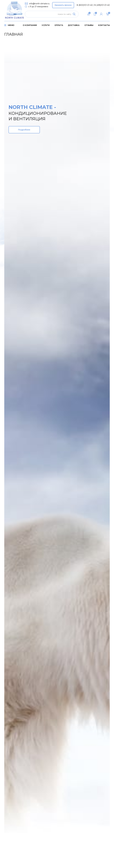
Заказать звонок (63, 5)
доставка (74, 25)
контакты (104, 25)
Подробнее (24, 130)
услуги (46, 25)
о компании (30, 25)
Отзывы (89, 25)
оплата (59, 25)
